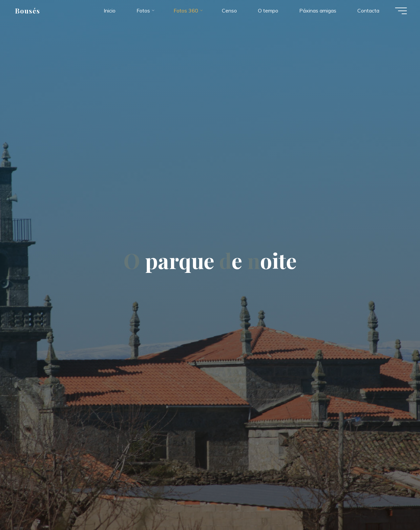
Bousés (28, 11)
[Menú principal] (401, 11)
